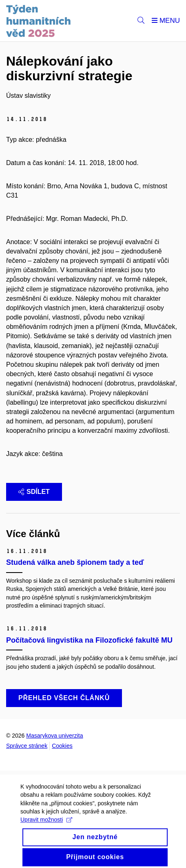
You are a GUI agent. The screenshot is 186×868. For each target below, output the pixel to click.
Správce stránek (27, 746)
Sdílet (34, 492)
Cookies (62, 746)
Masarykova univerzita (54, 736)
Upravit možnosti (46, 824)
